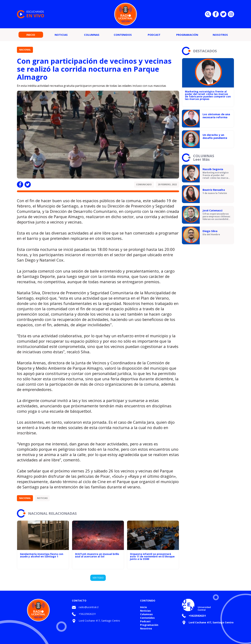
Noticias (61, 35)
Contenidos (123, 35)
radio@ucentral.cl (89, 607)
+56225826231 (87, 614)
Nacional (25, 50)
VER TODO (98, 578)
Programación (187, 35)
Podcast (154, 35)
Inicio (31, 35)
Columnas (92, 35)
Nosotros (220, 35)
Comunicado (144, 184)
